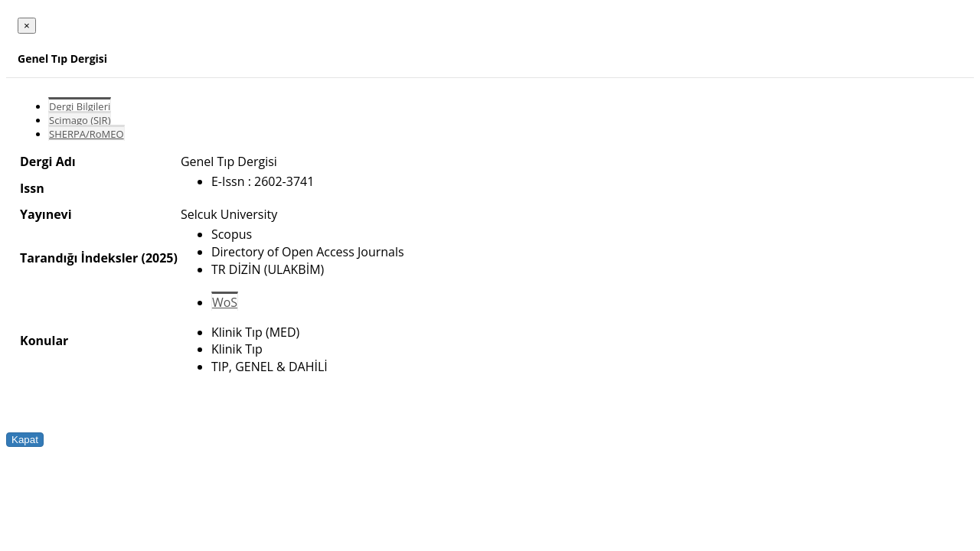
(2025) (159, 258)
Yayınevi (46, 214)
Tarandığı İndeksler (79, 258)
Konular (44, 341)
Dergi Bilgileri (80, 106)
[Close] (27, 26)
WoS (225, 302)
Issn (32, 188)
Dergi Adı (48, 161)
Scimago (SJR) (80, 120)
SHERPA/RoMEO (87, 134)
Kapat (25, 440)
